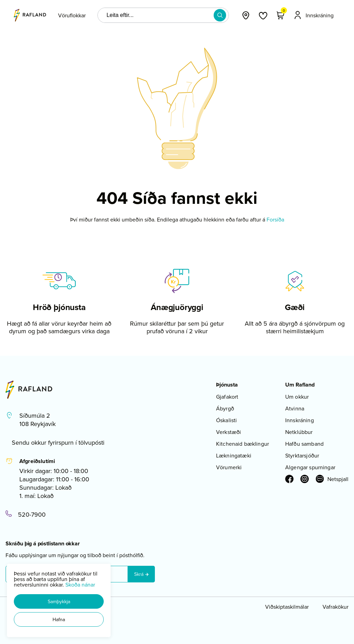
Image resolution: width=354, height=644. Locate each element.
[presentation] (72, 15)
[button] (59, 601)
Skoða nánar (80, 584)
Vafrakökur (336, 607)
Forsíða (275, 219)
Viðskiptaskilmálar (287, 607)
